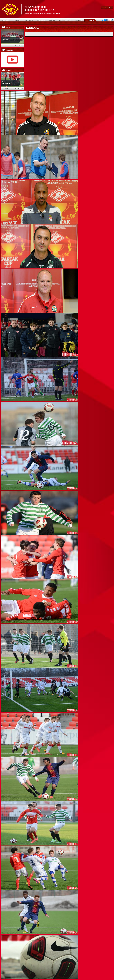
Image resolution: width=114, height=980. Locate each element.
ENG (109, 7)
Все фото (18, 46)
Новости (17, 20)
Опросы (78, 20)
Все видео (18, 88)
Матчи (52, 20)
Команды (41, 20)
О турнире (29, 20)
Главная (6, 20)
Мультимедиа (65, 20)
